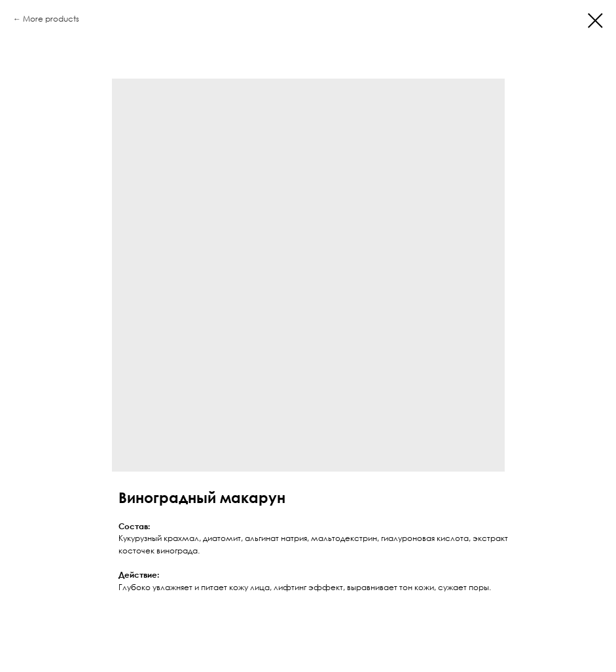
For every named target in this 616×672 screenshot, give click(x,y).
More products (51, 19)
